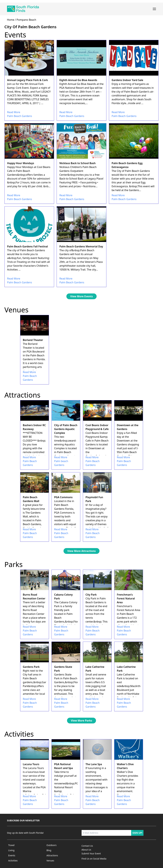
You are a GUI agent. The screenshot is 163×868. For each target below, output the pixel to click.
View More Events (81, 296)
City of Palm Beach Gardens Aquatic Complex (66, 429)
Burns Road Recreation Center (34, 597)
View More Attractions (82, 551)
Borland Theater (33, 340)
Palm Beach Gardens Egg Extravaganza (127, 165)
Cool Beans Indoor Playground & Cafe (97, 427)
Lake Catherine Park (95, 669)
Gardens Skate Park (63, 669)
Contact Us (87, 846)
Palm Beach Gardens (20, 116)
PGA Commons (63, 497)
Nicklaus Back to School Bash (77, 163)
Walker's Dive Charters (125, 766)
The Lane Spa (94, 764)
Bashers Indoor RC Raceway (34, 427)
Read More (14, 112)
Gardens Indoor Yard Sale (127, 80)
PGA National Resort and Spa (64, 766)
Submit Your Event (91, 853)
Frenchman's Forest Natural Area (126, 598)
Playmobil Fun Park (94, 499)
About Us (86, 850)
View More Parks (81, 721)
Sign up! (137, 833)
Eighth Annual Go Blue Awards (78, 80)
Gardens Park (31, 667)
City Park (91, 595)
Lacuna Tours (31, 764)
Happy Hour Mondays (21, 163)
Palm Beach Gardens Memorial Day (81, 246)
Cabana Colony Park (64, 597)
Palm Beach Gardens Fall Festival (28, 246)
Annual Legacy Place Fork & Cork (28, 80)
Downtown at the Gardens (128, 427)
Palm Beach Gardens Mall (31, 499)
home (11, 20)
